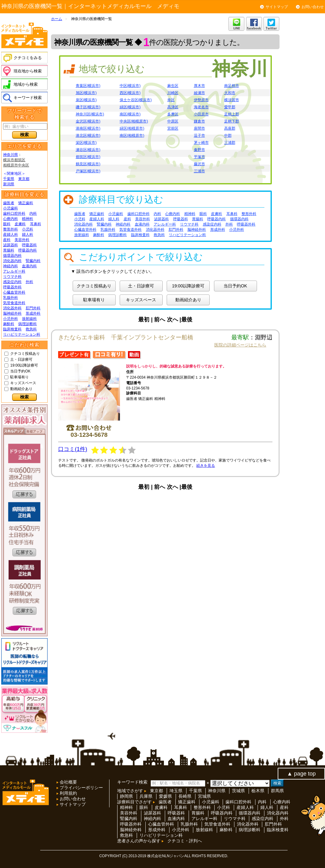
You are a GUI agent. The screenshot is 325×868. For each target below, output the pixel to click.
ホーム (57, 19)
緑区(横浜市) (130, 107)
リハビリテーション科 (22, 334)
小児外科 (11, 319)
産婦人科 (11, 234)
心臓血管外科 (14, 292)
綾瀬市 (199, 93)
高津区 (173, 107)
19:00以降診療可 (24, 365)
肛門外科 (33, 308)
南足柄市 (232, 86)
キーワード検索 (28, 98)
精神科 (28, 219)
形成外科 (33, 313)
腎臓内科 (33, 261)
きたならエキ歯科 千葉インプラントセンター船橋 (126, 337)
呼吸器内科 (28, 250)
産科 (7, 240)
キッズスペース (23, 383)
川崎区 (173, 93)
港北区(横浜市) (88, 135)
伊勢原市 (201, 100)
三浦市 (199, 171)
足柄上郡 (232, 114)
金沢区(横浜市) (88, 121)
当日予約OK (20, 371)
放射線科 (29, 319)
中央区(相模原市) (134, 121)
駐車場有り (19, 377)
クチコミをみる (28, 58)
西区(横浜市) (130, 93)
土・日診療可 (21, 359)
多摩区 (173, 114)
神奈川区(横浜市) (90, 114)
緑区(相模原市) (132, 128)
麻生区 (173, 86)
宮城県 (204, 796)
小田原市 (201, 114)
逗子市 (199, 135)
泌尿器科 (11, 245)
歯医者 (9, 203)
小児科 (28, 229)
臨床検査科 (12, 329)
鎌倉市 (199, 121)
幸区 (171, 100)
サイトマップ (277, 7)
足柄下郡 (232, 121)
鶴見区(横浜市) (88, 164)
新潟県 (9, 184)
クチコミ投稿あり (25, 354)
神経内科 (11, 266)
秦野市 (199, 150)
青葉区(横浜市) (88, 86)
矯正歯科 (26, 203)
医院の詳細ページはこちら (240, 345)
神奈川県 (11, 155)
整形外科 (11, 229)
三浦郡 (230, 143)
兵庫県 (146, 796)
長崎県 (185, 796)
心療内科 (11, 219)
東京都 (24, 179)
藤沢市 (199, 164)
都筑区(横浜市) (88, 157)
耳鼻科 (36, 224)
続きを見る (206, 466)
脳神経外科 (12, 313)
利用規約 (68, 793)
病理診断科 (28, 324)
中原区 (173, 121)
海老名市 (201, 107)
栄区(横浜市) (86, 143)
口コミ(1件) (73, 449)
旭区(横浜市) (86, 93)
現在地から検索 (28, 71)
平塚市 (199, 157)
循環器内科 (12, 256)
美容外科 (22, 240)
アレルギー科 (14, 271)
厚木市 (199, 86)
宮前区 (173, 128)
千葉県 (9, 179)
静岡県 (126, 796)
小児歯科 (11, 208)
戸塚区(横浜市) (88, 171)
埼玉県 (176, 791)
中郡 (228, 135)
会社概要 (68, 782)
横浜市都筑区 (14, 160)
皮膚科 (20, 224)
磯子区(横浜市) (88, 107)
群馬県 (277, 791)
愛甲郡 (230, 107)
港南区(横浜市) (88, 128)
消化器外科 (12, 308)
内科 (33, 213)
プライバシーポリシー (81, 788)
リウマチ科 (12, 277)
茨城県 (238, 791)
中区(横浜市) (130, 86)
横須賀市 (232, 100)
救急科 (31, 329)
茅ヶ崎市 (201, 143)
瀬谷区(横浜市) (88, 150)
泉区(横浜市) (86, 100)
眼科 (7, 224)
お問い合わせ (313, 7)
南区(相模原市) (132, 135)
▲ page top (301, 774)
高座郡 (230, 128)
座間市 (199, 128)
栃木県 (258, 791)
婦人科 (28, 234)
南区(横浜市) (130, 114)
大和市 (230, 93)
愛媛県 (165, 796)
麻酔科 (9, 324)
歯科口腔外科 (14, 213)
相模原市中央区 (16, 165)
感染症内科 (12, 282)
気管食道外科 (14, 303)
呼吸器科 (29, 245)
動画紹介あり (21, 389)
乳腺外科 (11, 298)
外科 (29, 282)
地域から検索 (26, 84)
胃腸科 (9, 250)
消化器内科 (12, 261)
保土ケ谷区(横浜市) (136, 100)
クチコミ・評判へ (185, 841)
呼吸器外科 (12, 287)
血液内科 (29, 266)
